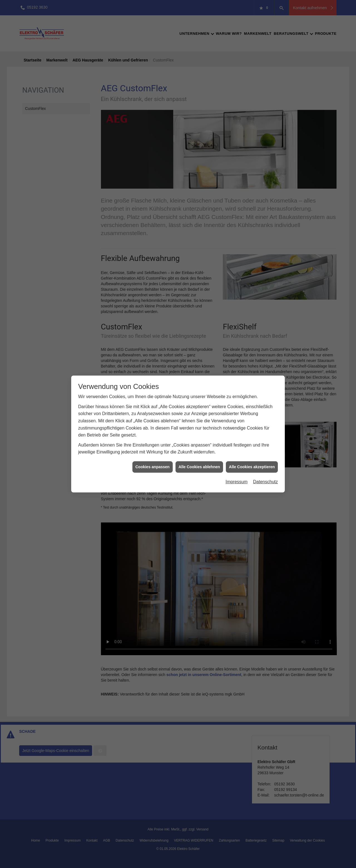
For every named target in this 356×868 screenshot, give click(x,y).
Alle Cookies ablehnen (199, 348)
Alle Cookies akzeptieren (252, 348)
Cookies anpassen (153, 348)
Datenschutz (265, 363)
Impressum (237, 363)
